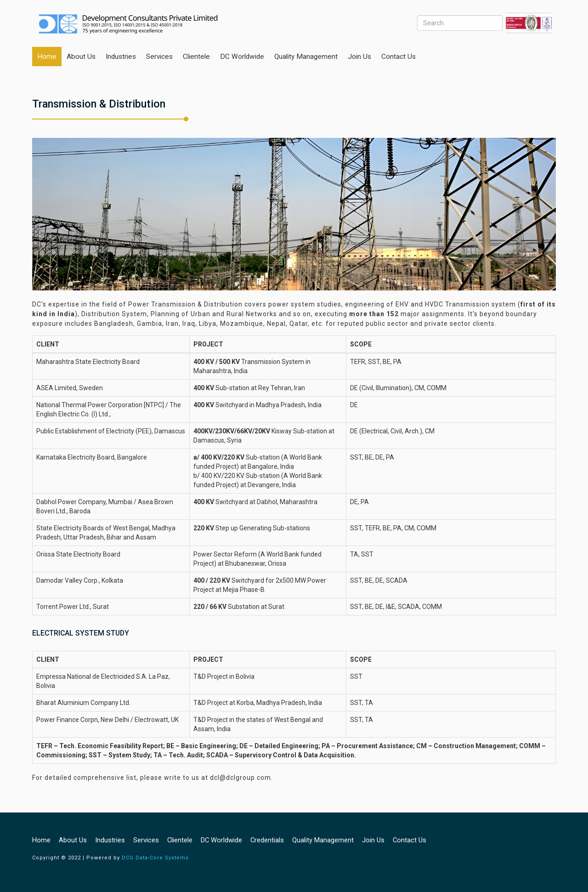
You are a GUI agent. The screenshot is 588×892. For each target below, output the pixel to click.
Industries (121, 57)
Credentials (267, 840)
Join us (359, 57)
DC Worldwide (242, 57)
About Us (81, 57)
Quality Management (306, 57)
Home (47, 57)
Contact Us (399, 57)
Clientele (196, 57)
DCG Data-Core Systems (155, 858)
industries (110, 840)
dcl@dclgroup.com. (241, 778)
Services (159, 57)
